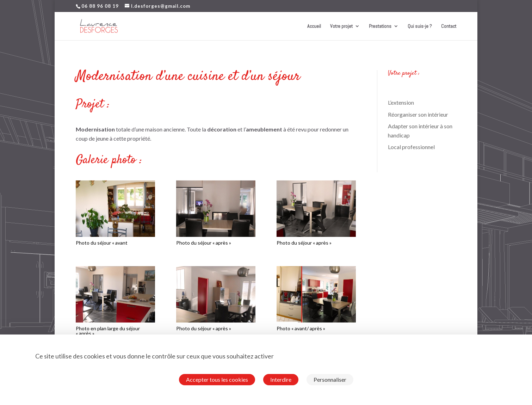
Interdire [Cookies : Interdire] (281, 379)
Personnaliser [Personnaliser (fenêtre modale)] (330, 379)
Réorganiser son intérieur (418, 114)
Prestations (380, 26)
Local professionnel (411, 147)
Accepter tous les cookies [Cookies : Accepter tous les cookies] (217, 379)
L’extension (401, 102)
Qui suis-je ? (420, 26)
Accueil (314, 26)
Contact (449, 26)
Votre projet (341, 26)
